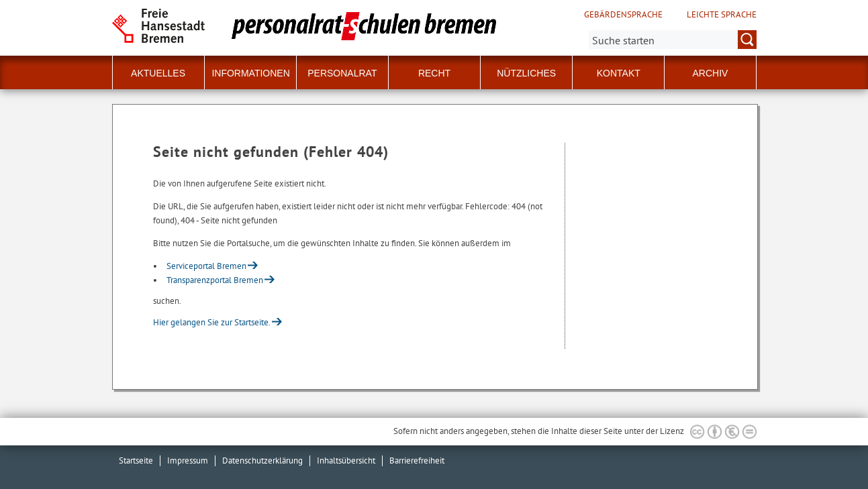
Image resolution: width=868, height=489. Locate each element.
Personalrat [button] (342, 73)
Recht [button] (434, 73)
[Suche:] (673, 40)
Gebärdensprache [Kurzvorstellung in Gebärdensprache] (623, 15)
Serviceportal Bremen (206, 266)
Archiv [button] (710, 73)
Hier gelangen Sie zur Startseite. (212, 322)
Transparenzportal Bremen (215, 280)
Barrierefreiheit (417, 460)
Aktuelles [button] (158, 73)
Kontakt (619, 73)
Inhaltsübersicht (346, 460)
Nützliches (526, 73)
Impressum (188, 460)
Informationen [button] (250, 73)
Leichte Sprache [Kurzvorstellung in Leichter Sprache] (722, 15)
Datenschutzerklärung (262, 460)
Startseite (136, 460)
